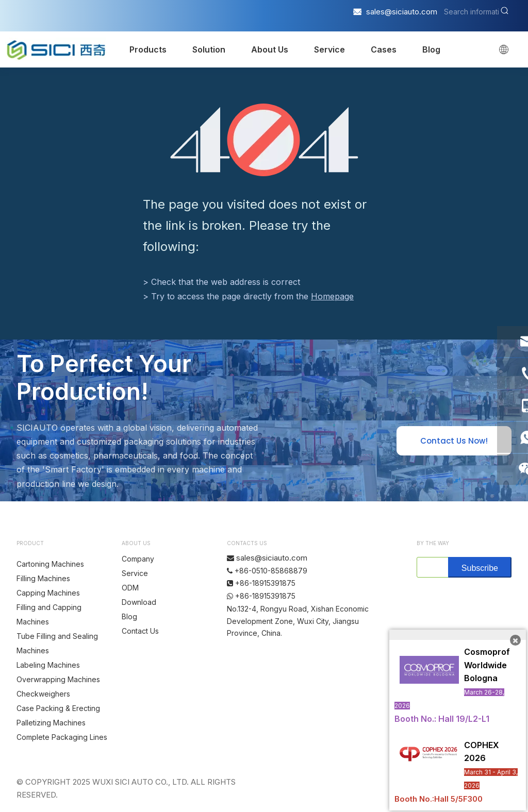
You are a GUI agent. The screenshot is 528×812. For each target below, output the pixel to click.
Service (329, 49)
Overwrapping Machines (58, 679)
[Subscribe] (480, 567)
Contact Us (140, 631)
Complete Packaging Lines (62, 737)
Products (148, 49)
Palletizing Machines (51, 723)
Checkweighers (43, 694)
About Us (270, 49)
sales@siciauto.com (402, 12)
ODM (130, 588)
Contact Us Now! (454, 441)
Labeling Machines (48, 665)
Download (139, 602)
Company (138, 559)
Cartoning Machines (50, 564)
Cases (384, 49)
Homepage (332, 296)
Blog (431, 49)
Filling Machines (43, 578)
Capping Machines (48, 593)
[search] (430, 567)
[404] (264, 140)
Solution (209, 49)
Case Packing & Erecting (58, 708)
